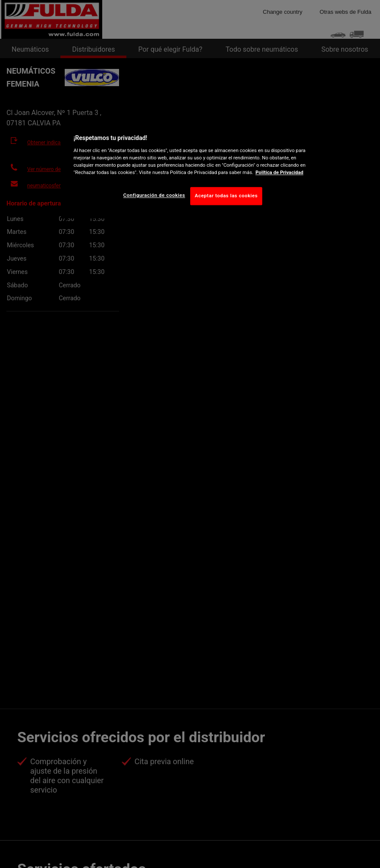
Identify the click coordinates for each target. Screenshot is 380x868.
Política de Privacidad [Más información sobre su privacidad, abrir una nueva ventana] (279, 172)
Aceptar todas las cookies (226, 196)
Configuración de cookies (154, 195)
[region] (190, 168)
